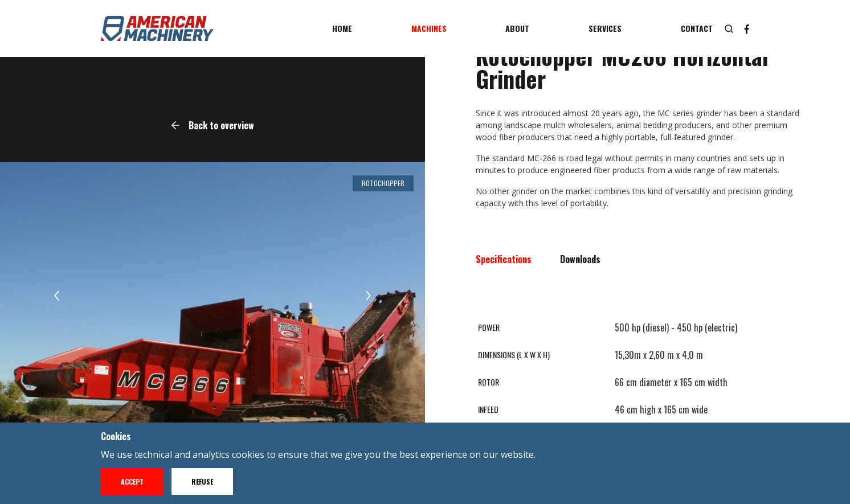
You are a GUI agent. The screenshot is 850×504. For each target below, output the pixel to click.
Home (342, 28)
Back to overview (213, 125)
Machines (429, 28)
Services (605, 28)
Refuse (202, 482)
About (517, 28)
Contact (697, 28)
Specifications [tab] (504, 259)
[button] (57, 296)
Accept (132, 482)
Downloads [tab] (580, 259)
